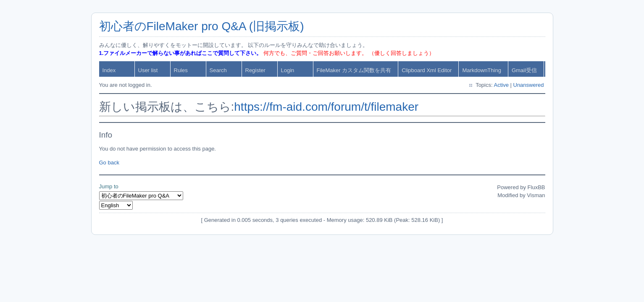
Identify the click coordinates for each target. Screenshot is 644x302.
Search (218, 70)
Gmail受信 (524, 70)
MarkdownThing (482, 70)
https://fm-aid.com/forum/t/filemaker (326, 107)
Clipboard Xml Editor (427, 70)
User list (148, 70)
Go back (109, 163)
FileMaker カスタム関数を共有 (354, 70)
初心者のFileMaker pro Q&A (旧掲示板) (202, 26)
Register (255, 70)
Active (501, 85)
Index (109, 70)
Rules (181, 70)
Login (288, 70)
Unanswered (529, 85)
